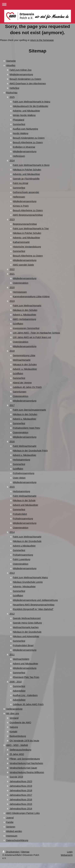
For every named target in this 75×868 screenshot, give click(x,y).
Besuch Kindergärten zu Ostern (25, 79)
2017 (12, 405)
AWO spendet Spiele (23, 265)
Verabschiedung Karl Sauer (23, 768)
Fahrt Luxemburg (22, 559)
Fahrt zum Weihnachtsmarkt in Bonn (31, 165)
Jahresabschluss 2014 (21, 809)
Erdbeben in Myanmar (24, 147)
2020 (12, 287)
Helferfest (14, 88)
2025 (12, 97)
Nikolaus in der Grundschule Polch (30, 451)
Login (70, 852)
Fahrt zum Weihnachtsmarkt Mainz (30, 577)
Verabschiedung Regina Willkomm (27, 772)
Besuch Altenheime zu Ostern (28, 142)
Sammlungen (20, 392)
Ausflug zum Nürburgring (26, 129)
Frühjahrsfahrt (20, 514)
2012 (12, 614)
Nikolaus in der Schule (24, 500)
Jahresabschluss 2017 (21, 795)
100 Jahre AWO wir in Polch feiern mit (32, 337)
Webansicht (67, 855)
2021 (12, 274)
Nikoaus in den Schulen (25, 364)
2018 (12, 351)
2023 (12, 219)
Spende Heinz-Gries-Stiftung (27, 623)
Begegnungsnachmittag (25, 224)
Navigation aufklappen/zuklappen (37, 4)
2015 (12, 487)
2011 (12, 655)
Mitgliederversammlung (21, 74)
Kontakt (13, 732)
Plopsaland (19, 120)
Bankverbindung (18, 736)
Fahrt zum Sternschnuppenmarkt (29, 410)
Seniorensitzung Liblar (24, 355)
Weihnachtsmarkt (22, 360)
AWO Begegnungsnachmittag (28, 215)
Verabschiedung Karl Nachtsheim (26, 763)
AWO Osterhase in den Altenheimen (28, 84)
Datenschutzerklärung (17, 840)
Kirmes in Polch (21, 206)
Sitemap (25, 852)
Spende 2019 (16, 777)
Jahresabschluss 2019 (21, 786)
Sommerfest (19, 124)
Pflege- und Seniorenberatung (25, 759)
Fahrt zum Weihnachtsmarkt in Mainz (32, 102)
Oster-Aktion (19, 478)
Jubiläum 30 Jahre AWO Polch (28, 704)
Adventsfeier (19, 691)
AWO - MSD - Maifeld (17, 745)
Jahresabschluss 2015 (21, 804)
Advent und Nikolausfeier (26, 505)
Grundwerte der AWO (20, 722)
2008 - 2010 (16, 682)
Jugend (10, 818)
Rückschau (12, 93)
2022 (12, 269)
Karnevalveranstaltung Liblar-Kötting (31, 297)
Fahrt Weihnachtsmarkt (25, 446)
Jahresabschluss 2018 (21, 790)
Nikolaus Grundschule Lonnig (28, 582)
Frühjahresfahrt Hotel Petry (27, 428)
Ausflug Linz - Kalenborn (25, 695)
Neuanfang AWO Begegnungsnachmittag (34, 605)
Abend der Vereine (22, 383)
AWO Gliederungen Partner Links (23, 813)
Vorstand (14, 718)
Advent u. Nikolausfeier (25, 315)
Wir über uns (13, 713)
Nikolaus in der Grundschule (27, 541)
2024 (12, 161)
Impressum (12, 836)
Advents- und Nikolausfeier (26, 111)
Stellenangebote (14, 709)
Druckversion (11, 852)
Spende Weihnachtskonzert (27, 618)
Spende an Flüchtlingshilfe (26, 179)
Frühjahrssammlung (23, 519)
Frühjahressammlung (24, 473)
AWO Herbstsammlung (25, 319)
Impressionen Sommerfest (26, 328)
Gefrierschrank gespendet (26, 192)
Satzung (14, 727)
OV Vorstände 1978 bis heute (24, 741)
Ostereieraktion (21, 283)
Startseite (11, 61)
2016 (12, 442)
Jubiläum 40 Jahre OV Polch (27, 387)
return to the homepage (42, 40)
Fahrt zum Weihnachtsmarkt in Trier (31, 229)
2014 (12, 532)
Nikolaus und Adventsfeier (26, 636)
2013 (12, 573)
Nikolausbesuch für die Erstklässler (31, 106)
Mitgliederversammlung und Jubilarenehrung (35, 600)
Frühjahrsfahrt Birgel (23, 645)
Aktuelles (11, 65)
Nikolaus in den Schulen (25, 310)
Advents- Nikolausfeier (24, 587)
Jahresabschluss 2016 (21, 800)
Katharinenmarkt (21, 242)
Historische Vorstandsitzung (27, 247)
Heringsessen (20, 292)
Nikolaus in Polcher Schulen (27, 170)
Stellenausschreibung (20, 750)
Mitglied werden (14, 831)
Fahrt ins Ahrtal (21, 183)
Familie (10, 822)
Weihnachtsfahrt (21, 659)
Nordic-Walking (21, 133)
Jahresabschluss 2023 (21, 781)
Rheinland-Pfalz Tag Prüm (26, 677)
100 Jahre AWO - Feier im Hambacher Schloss (36, 333)
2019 (12, 301)
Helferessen (19, 156)
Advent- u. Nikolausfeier (25, 369)
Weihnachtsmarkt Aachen (26, 627)
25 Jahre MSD (17, 754)
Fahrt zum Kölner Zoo (20, 70)
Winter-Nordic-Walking (24, 115)
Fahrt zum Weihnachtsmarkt (27, 306)
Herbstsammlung (22, 460)
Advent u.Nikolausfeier (24, 546)
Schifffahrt (18, 324)
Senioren (11, 827)
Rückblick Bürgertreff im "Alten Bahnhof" (33, 609)
